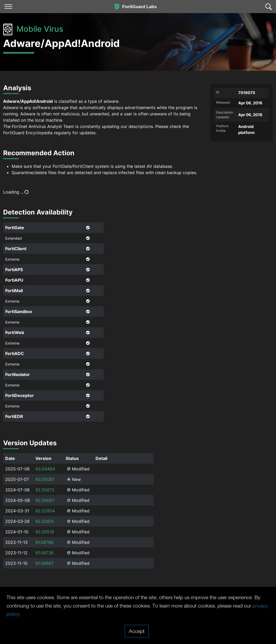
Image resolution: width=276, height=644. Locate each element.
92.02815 (45, 521)
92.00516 (45, 532)
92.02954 (45, 511)
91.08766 (44, 542)
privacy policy (30, 614)
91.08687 (44, 563)
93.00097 (45, 479)
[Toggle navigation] (8, 7)
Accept (137, 631)
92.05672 (45, 490)
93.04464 (45, 469)
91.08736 (44, 553)
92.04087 (45, 500)
